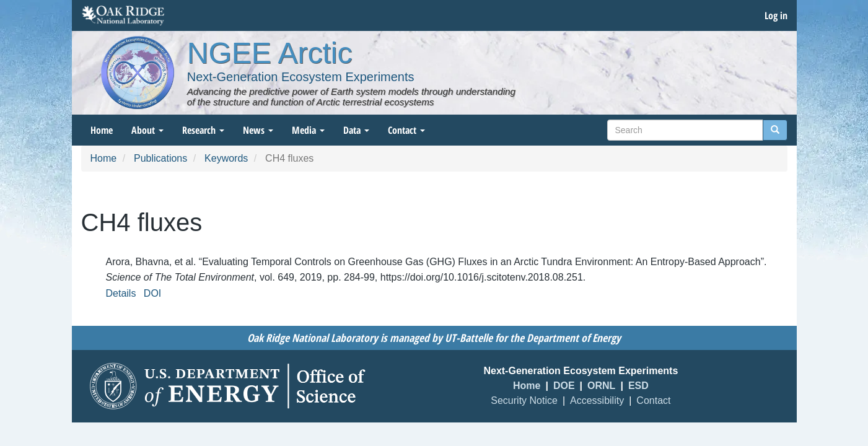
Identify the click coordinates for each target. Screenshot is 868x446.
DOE (564, 386)
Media (308, 130)
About (147, 130)
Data (356, 130)
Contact (406, 130)
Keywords (226, 158)
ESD (638, 386)
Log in (776, 15)
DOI (152, 293)
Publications (160, 158)
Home (102, 130)
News (258, 130)
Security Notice (524, 400)
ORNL (601, 386)
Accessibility (597, 400)
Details (121, 293)
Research (203, 130)
